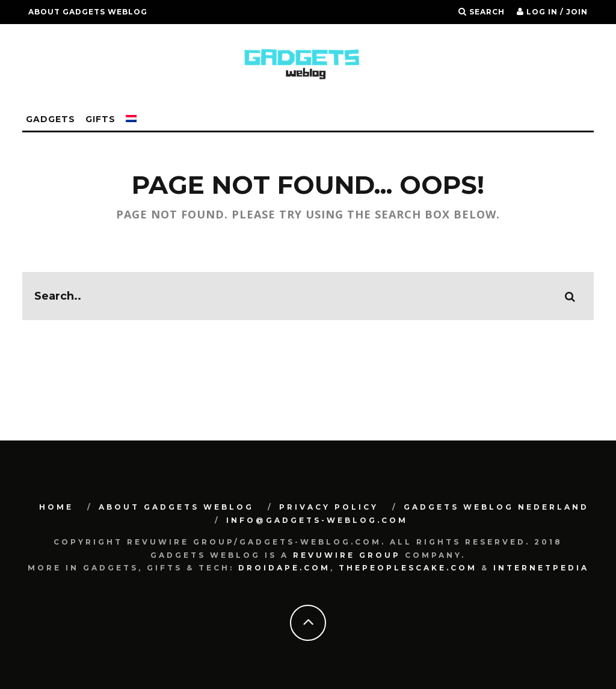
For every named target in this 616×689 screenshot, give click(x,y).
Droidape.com (284, 568)
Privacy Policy (329, 507)
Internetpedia (541, 568)
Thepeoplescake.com (408, 568)
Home (56, 507)
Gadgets (51, 119)
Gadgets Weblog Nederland (496, 507)
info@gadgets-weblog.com (317, 520)
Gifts (100, 119)
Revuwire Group (347, 555)
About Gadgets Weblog (88, 12)
